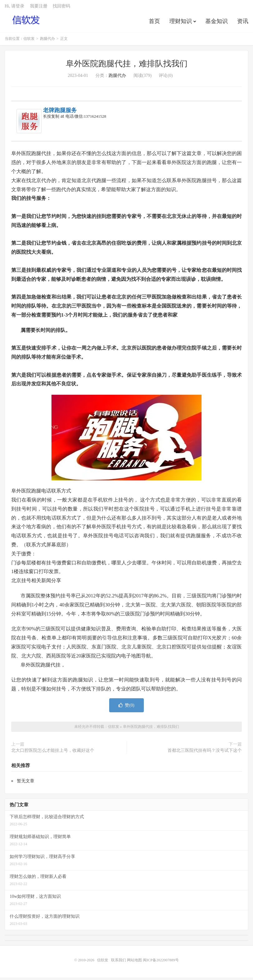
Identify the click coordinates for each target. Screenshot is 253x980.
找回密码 (61, 8)
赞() (126, 708)
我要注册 (39, 8)
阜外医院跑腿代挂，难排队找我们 (127, 66)
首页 (154, 23)
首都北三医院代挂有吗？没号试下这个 (205, 753)
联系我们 (119, 963)
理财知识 (181, 23)
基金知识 (217, 23)
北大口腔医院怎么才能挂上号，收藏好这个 (53, 753)
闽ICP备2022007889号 (161, 963)
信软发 (26, 22)
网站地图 (134, 963)
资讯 (243, 23)
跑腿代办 (47, 41)
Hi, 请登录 (15, 8)
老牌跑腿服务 (60, 113)
